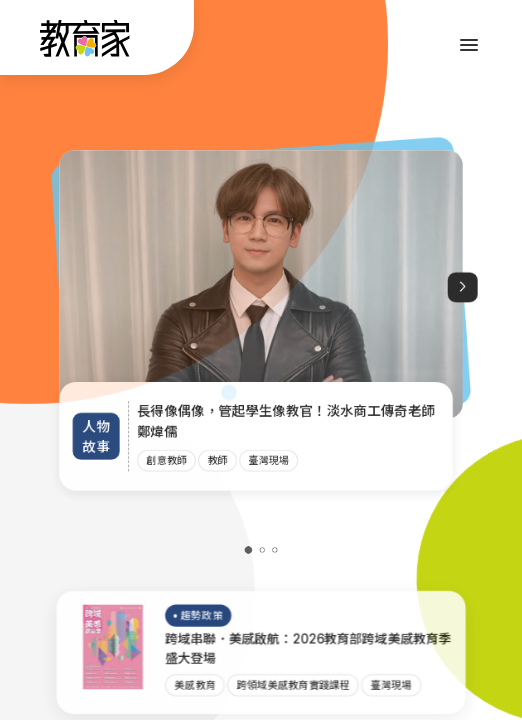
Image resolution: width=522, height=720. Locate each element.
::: (34, 41)
